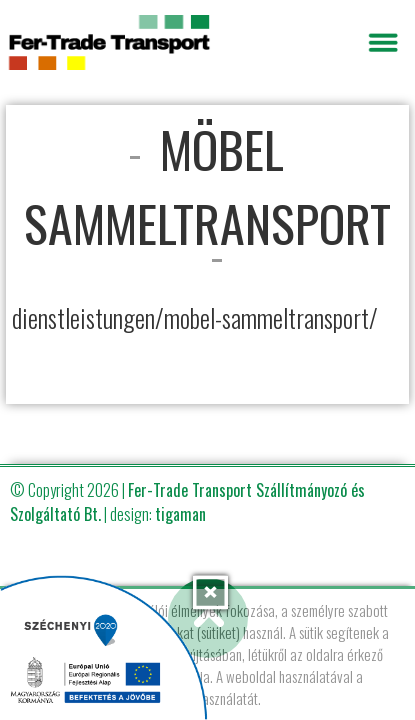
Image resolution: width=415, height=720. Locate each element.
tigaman (180, 514)
